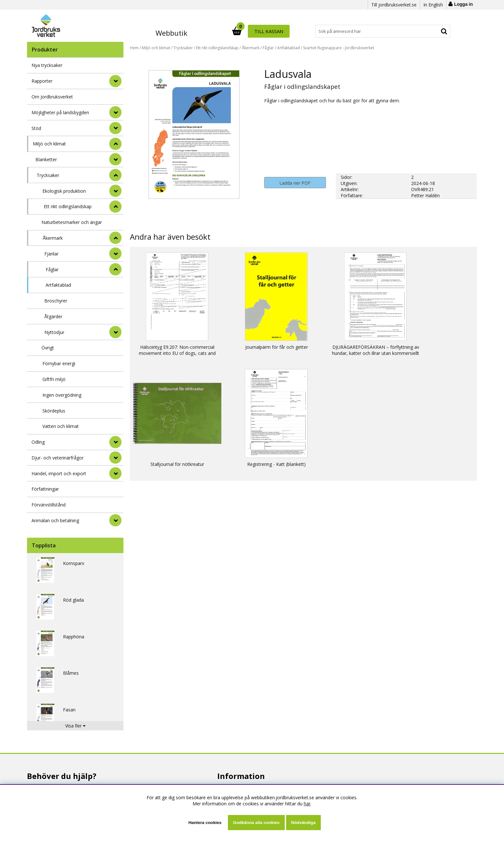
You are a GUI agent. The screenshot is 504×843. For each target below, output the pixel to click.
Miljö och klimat (49, 144)
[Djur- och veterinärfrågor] (115, 458)
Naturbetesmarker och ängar (72, 222)
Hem (134, 48)
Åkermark (53, 238)
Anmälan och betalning (55, 520)
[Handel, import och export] (115, 473)
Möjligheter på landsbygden (60, 112)
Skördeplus (54, 411)
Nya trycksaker (47, 65)
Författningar (45, 489)
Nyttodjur (54, 332)
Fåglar (52, 269)
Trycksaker (48, 175)
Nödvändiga (303, 823)
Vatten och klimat (61, 426)
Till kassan (430, 31)
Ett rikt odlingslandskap (68, 206)
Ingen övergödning (62, 395)
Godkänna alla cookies (256, 823)
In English (433, 5)
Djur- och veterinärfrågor (58, 458)
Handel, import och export (59, 473)
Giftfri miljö (54, 379)
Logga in (464, 4)
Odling (38, 442)
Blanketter (46, 159)
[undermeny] (115, 159)
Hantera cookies (205, 823)
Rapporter (42, 81)
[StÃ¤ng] (115, 144)
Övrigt (48, 348)
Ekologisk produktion (64, 191)
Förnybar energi (59, 363)
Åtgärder (53, 316)
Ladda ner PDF (295, 183)
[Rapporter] (115, 81)
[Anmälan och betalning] (115, 520)
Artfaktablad (58, 285)
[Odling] (115, 442)
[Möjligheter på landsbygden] (115, 112)
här (307, 804)
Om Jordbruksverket (52, 97)
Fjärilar (51, 254)
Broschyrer (56, 301)
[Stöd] (115, 128)
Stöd (36, 128)
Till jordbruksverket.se (394, 5)
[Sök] (280, 31)
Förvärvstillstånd (49, 505)
